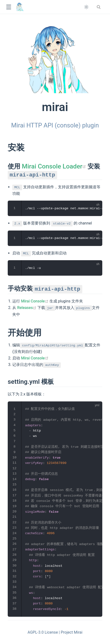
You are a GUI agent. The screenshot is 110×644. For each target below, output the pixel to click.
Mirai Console (35, 301)
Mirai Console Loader (54, 166)
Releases (27, 308)
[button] (9, 7)
